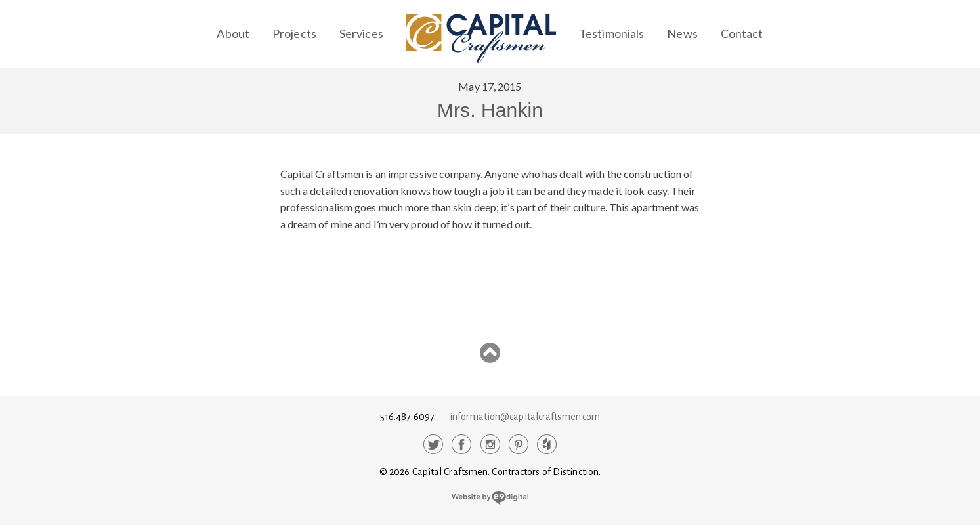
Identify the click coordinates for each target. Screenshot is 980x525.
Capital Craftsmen (481, 38)
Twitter (433, 444)
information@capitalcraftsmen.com (525, 417)
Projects (294, 33)
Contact (742, 33)
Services (361, 33)
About (233, 33)
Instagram (490, 444)
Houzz (547, 444)
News (682, 33)
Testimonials (611, 33)
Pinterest (519, 444)
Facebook (461, 444)
